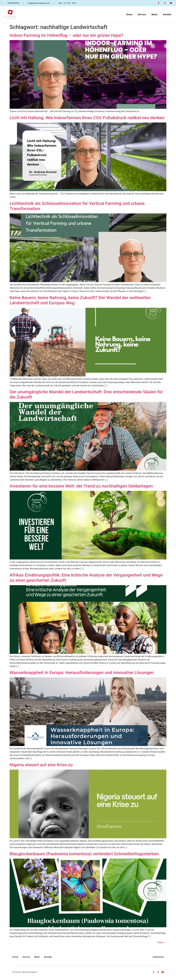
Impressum (158, 957)
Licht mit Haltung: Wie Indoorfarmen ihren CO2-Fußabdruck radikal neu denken (87, 118)
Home (129, 14)
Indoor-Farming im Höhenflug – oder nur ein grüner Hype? (66, 35)
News (155, 14)
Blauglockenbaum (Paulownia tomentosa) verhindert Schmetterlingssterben (84, 854)
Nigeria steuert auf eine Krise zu (41, 765)
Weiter (162, 942)
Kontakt (167, 14)
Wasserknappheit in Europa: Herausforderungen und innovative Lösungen (82, 673)
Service (142, 14)
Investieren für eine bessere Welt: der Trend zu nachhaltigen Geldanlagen (81, 486)
